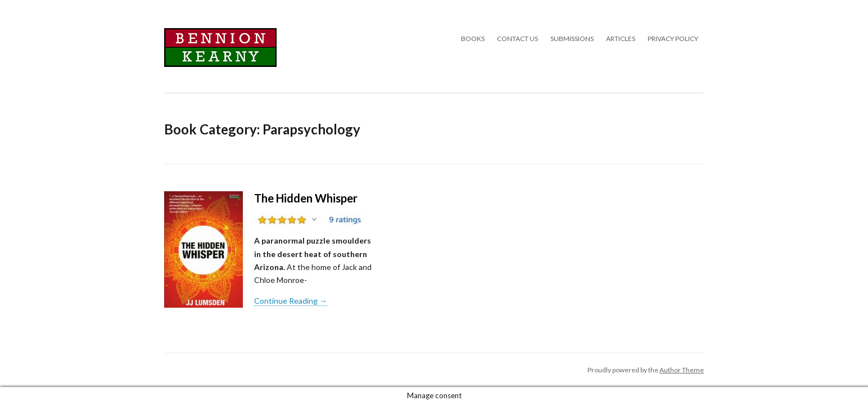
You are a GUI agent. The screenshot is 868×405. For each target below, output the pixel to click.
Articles (621, 39)
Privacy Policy (673, 39)
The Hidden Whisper (306, 198)
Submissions (572, 39)
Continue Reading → (291, 301)
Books (473, 39)
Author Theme (682, 370)
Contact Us (517, 39)
